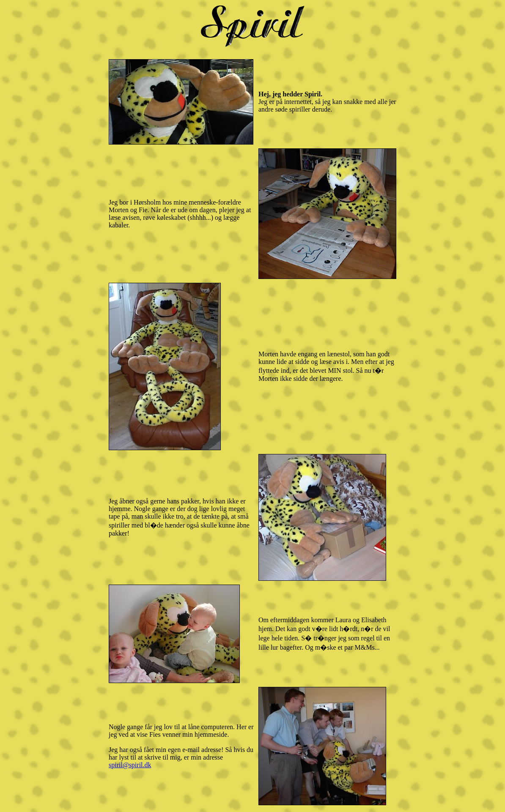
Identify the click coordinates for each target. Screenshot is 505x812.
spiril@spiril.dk (130, 765)
